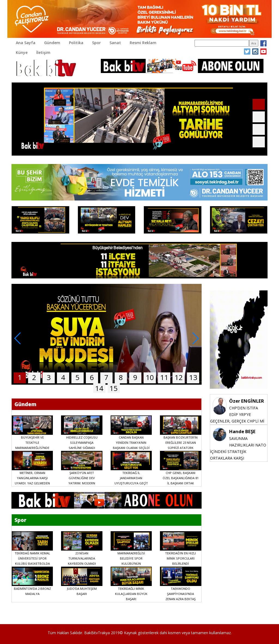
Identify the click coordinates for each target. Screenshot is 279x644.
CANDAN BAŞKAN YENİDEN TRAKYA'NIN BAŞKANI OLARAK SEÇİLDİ (131, 443)
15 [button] (114, 388)
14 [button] (99, 388)
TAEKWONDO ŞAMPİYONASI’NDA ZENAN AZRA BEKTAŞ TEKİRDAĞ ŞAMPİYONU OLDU (181, 599)
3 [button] (49, 377)
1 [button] (20, 377)
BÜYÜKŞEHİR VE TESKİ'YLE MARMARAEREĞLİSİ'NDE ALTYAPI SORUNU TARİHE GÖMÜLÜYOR (32, 448)
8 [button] (121, 377)
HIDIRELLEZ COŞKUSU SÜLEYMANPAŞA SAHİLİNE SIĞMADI (82, 443)
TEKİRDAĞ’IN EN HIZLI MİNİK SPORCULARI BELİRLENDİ (181, 558)
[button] (259, 104)
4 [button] (63, 377)
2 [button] (34, 377)
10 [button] (150, 377)
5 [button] (78, 377)
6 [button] (92, 377)
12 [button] (179, 377)
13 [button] (193, 377)
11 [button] (164, 377)
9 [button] (135, 377)
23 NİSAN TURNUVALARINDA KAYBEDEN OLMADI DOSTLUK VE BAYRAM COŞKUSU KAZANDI (82, 563)
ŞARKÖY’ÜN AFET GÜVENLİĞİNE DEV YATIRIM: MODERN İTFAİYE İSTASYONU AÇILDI (82, 483)
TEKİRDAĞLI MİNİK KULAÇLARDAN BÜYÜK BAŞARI (131, 594)
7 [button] (106, 377)
